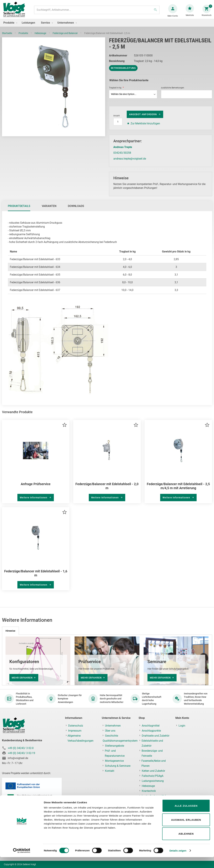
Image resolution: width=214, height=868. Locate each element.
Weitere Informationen (34, 501)
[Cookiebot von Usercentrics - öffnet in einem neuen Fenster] (22, 861)
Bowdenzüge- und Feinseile (152, 753)
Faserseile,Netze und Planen (154, 763)
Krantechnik (149, 791)
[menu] (107, 26)
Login (182, 726)
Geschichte (112, 736)
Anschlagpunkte (151, 731)
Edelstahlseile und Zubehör (152, 743)
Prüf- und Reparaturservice (115, 753)
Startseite (7, 36)
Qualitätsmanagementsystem (120, 741)
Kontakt (110, 771)
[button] (65, 428)
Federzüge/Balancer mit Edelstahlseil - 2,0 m (107, 489)
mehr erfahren (22, 678)
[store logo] (15, 11)
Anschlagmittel (151, 726)
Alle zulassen (186, 817)
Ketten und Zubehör (153, 771)
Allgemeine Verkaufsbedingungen (81, 738)
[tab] (19, 209)
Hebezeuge (41, 36)
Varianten (49, 209)
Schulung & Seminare (118, 766)
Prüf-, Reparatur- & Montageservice (152, 803)
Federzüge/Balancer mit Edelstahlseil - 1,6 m (36, 577)
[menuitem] (10, 26)
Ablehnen (186, 844)
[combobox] (96, 12)
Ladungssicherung (153, 781)
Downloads (76, 209)
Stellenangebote (115, 746)
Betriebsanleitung (123, 71)
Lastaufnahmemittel (154, 796)
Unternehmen (113, 726)
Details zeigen (178, 861)
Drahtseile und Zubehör (156, 736)
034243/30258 (122, 156)
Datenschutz (76, 726)
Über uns (110, 731)
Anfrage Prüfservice (36, 487)
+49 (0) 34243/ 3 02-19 (21, 753)
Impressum (75, 731)
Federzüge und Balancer (65, 36)
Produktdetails (19, 209)
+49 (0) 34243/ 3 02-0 (21, 748)
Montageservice (114, 761)
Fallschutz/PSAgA (153, 776)
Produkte (24, 36)
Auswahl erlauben (186, 831)
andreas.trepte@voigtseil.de (130, 162)
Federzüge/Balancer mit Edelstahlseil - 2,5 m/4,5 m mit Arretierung (178, 489)
